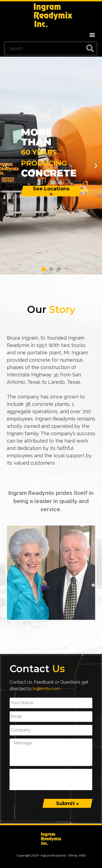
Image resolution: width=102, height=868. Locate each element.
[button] (92, 34)
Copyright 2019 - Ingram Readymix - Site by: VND (51, 855)
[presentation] (51, 779)
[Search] (90, 48)
